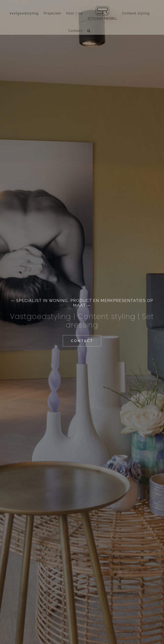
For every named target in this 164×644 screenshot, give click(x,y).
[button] (89, 31)
